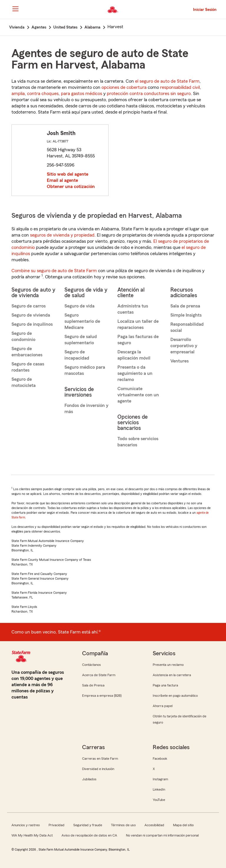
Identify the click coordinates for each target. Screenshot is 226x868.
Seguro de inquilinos (32, 324)
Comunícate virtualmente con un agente (138, 395)
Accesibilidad (154, 825)
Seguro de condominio (23, 336)
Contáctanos (92, 665)
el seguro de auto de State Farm (167, 81)
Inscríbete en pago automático (175, 696)
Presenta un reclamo (168, 665)
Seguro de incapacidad (77, 355)
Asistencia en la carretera (172, 675)
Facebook (160, 759)
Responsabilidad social (187, 327)
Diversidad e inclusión (98, 769)
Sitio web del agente (68, 174)
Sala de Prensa (93, 685)
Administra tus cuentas (133, 309)
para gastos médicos (82, 94)
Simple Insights (186, 315)
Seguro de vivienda (31, 315)
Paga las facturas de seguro (138, 340)
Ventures (180, 361)
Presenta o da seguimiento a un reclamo (135, 373)
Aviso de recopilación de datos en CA (89, 835)
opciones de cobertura (124, 87)
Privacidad (56, 825)
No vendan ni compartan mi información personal (162, 835)
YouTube (159, 800)
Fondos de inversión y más (86, 409)
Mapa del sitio (183, 825)
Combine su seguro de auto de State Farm (54, 271)
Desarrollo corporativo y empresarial (184, 346)
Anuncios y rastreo (26, 825)
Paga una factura (165, 685)
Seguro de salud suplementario (81, 340)
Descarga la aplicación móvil (134, 355)
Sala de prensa (185, 306)
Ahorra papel (163, 706)
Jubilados (89, 779)
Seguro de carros (29, 306)
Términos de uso (123, 825)
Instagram (160, 779)
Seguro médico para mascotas (85, 370)
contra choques (43, 94)
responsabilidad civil (180, 87)
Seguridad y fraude (88, 825)
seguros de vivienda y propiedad (62, 235)
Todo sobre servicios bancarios (138, 442)
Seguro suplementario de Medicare (82, 321)
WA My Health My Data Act (32, 835)
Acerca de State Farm (99, 675)
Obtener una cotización (71, 187)
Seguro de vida (79, 306)
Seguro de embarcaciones (27, 352)
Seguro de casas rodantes (28, 367)
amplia (18, 94)
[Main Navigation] (15, 9)
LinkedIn (159, 789)
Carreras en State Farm (100, 759)
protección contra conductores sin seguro (149, 94)
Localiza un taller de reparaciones (138, 324)
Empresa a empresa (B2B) (102, 696)
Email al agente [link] (62, 180)
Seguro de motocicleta (24, 382)
